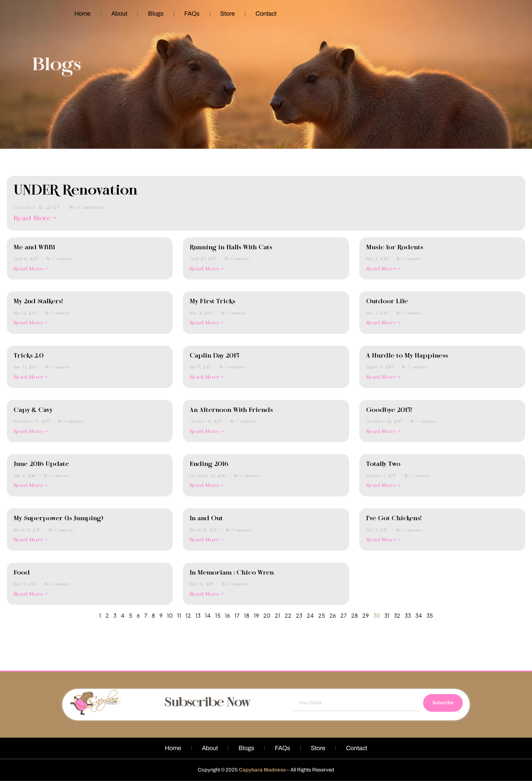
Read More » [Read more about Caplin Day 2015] (207, 377)
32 (397, 615)
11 (179, 615)
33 (408, 615)
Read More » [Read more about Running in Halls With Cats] (207, 269)
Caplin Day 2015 (214, 356)
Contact (266, 14)
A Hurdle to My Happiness (407, 356)
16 (227, 615)
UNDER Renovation (76, 191)
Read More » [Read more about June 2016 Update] (31, 486)
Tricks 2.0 (29, 356)
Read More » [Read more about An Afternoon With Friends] (207, 432)
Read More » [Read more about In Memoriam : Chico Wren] (207, 594)
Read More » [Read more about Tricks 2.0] (31, 377)
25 (322, 615)
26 (333, 615)
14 (208, 615)
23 (299, 615)
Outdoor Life (387, 302)
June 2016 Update (41, 464)
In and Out (206, 519)
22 (288, 615)
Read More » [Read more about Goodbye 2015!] (383, 432)
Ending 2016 (209, 464)
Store (227, 14)
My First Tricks (212, 302)
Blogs (156, 14)
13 (198, 615)
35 (430, 615)
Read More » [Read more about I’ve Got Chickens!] (383, 540)
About (119, 14)
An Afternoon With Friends (231, 410)
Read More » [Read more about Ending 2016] (207, 486)
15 (218, 615)
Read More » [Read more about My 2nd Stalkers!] (31, 323)
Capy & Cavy (33, 410)
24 (310, 615)
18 (247, 615)
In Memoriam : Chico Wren (232, 573)
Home (82, 14)
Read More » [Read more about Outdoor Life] (383, 323)
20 (267, 615)
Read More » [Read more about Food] (31, 594)
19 (256, 615)
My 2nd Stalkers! (38, 302)
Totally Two (383, 464)
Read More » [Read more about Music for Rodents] (383, 269)
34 (419, 615)
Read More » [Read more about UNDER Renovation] (35, 219)
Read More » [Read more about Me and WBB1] (31, 269)
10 (170, 615)
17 (237, 615)
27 (344, 615)
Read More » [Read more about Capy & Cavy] (31, 432)
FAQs (192, 14)
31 (387, 615)
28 (355, 615)
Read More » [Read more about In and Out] (207, 540)
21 (278, 615)
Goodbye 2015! (389, 410)
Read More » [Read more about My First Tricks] (207, 323)
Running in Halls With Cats (231, 248)
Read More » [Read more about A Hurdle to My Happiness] (383, 377)
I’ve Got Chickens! (394, 519)
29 (366, 615)
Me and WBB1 (34, 248)
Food (22, 573)
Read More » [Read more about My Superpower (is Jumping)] (31, 540)
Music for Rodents (395, 248)
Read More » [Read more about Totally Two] (383, 486)
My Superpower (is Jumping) (58, 519)
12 (188, 615)
